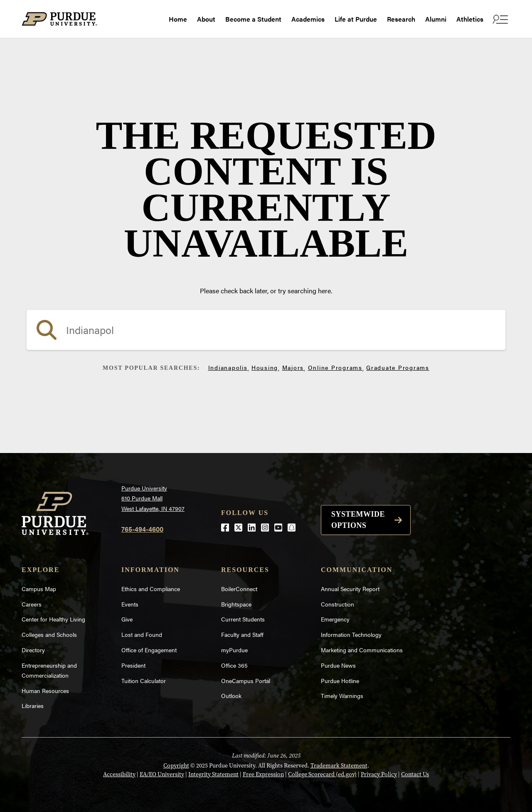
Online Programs (335, 367)
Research (401, 19)
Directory (33, 650)
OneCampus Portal (246, 681)
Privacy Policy (379, 774)
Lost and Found (142, 634)
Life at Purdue (356, 19)
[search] (266, 330)
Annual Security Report (350, 589)
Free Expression (263, 774)
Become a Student (253, 19)
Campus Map (39, 589)
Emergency (335, 619)
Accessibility (119, 774)
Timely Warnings (342, 696)
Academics (308, 19)
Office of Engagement (149, 650)
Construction (337, 604)
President (133, 665)
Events (130, 604)
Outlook (231, 696)
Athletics (470, 19)
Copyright (176, 766)
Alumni (436, 19)
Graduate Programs (398, 367)
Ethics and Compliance (151, 589)
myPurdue (234, 650)
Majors (293, 367)
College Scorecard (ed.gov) (322, 774)
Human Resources (45, 691)
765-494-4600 (142, 529)
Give (127, 619)
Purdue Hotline (340, 681)
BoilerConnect (239, 589)
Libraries (33, 706)
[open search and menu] (499, 19)
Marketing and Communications (362, 650)
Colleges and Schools (49, 634)
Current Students (243, 619)
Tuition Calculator (144, 681)
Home (178, 19)
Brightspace (236, 604)
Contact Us (415, 774)
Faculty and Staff (242, 634)
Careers (32, 604)
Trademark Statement (339, 766)
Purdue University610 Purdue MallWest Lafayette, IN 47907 (153, 498)
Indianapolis (228, 367)
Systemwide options (358, 520)
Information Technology (351, 634)
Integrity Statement (213, 774)
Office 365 (234, 665)
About (206, 19)
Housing (265, 367)
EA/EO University (162, 774)
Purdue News (338, 665)
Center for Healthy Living (53, 619)
